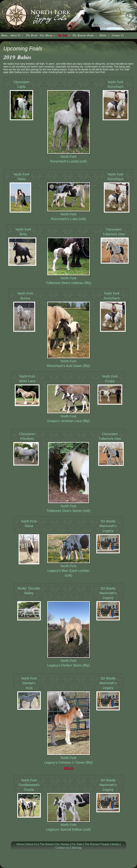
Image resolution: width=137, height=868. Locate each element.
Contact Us (118, 35)
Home (4, 35)
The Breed (32, 35)
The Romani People (83, 35)
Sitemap (77, 848)
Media (103, 35)
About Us (15, 35)
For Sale (62, 35)
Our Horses (46, 35)
